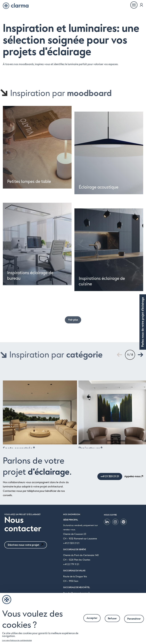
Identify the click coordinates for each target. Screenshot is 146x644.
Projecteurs (90, 508)
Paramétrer (134, 619)
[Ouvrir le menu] (134, 5)
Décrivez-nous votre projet (26, 545)
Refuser (112, 619)
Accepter (92, 618)
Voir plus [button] (73, 331)
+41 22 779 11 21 (71, 564)
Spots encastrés (19, 508)
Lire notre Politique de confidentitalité (17, 640)
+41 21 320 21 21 (71, 543)
